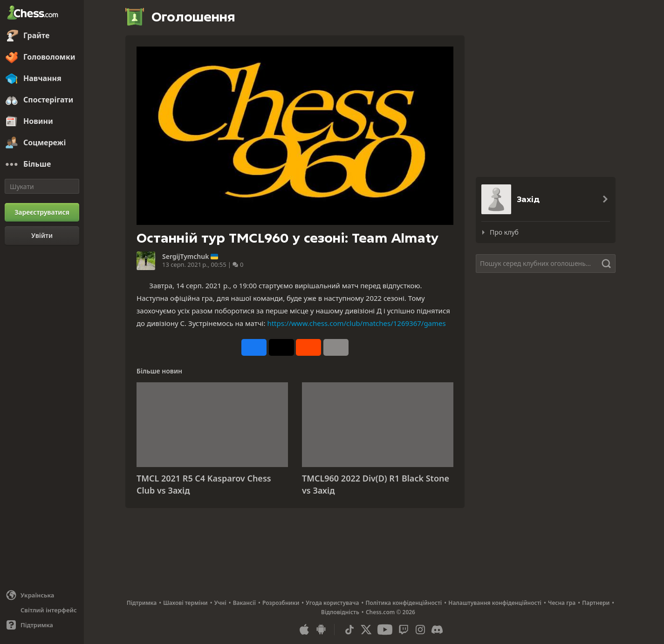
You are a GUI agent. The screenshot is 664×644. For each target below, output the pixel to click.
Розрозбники (281, 603)
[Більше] (42, 164)
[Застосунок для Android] (321, 630)
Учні (220, 603)
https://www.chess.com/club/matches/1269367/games (356, 323)
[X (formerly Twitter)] (366, 630)
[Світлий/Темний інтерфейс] (42, 610)
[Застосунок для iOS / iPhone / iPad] (304, 630)
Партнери (596, 603)
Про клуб (504, 232)
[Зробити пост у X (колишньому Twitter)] (281, 347)
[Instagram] (420, 630)
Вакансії (244, 603)
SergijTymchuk (185, 257)
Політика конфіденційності (404, 603)
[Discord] (437, 630)
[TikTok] (349, 630)
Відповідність (340, 612)
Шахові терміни (185, 603)
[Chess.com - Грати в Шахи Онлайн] (42, 14)
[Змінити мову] (42, 595)
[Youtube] (385, 630)
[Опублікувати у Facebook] (254, 347)
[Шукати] (42, 186)
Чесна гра (562, 603)
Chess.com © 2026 (390, 612)
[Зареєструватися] (42, 212)
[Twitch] (404, 630)
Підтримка (142, 603)
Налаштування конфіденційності (495, 603)
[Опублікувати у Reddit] (308, 347)
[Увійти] (42, 236)
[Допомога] (42, 625)
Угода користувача (332, 603)
